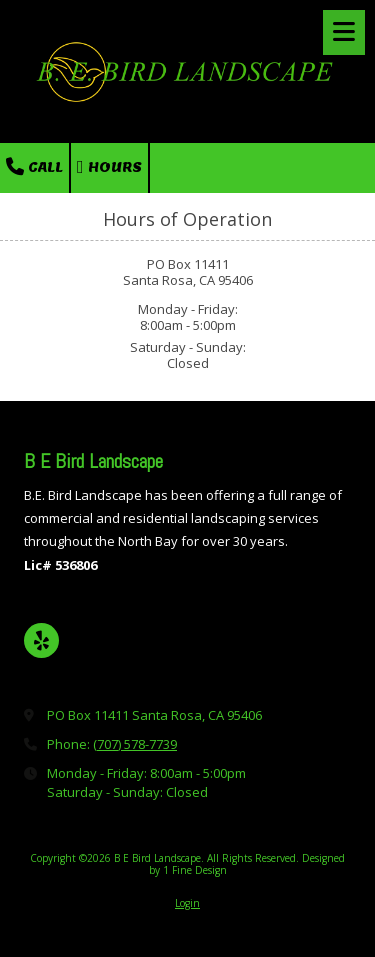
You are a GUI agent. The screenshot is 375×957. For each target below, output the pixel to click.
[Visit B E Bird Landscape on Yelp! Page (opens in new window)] (41, 640)
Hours (109, 167)
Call (34, 167)
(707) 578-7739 (135, 744)
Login (187, 903)
